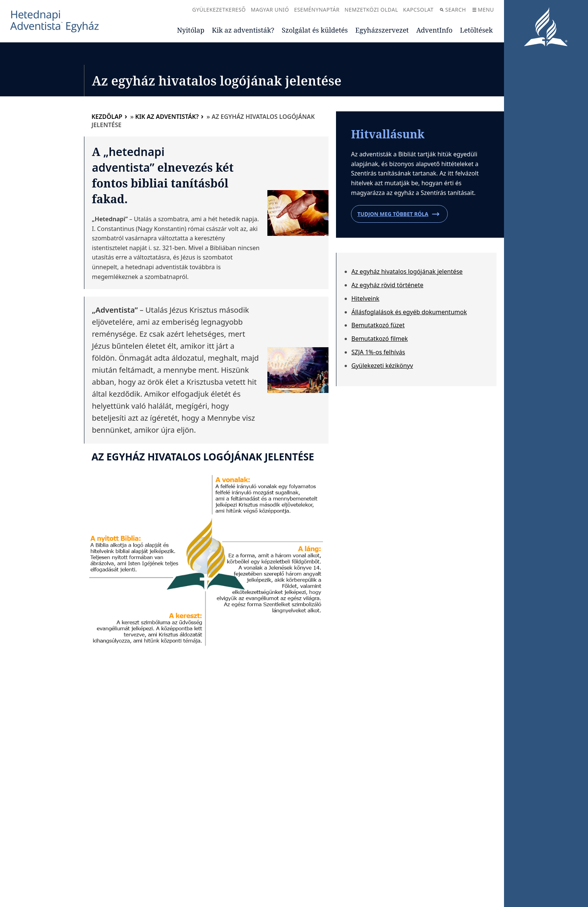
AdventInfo (434, 30)
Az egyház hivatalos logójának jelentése (407, 271)
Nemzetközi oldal (371, 10)
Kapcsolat (418, 10)
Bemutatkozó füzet (378, 325)
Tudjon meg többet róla (398, 214)
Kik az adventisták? (243, 30)
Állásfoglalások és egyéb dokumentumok (409, 312)
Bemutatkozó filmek (380, 339)
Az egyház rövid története (387, 285)
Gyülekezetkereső (219, 10)
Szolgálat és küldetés (315, 30)
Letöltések (476, 30)
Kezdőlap (107, 117)
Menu (483, 10)
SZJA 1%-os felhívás (378, 352)
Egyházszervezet (382, 30)
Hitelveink (365, 298)
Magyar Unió (270, 10)
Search (453, 10)
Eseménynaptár (317, 10)
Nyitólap (191, 30)
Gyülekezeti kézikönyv (382, 366)
